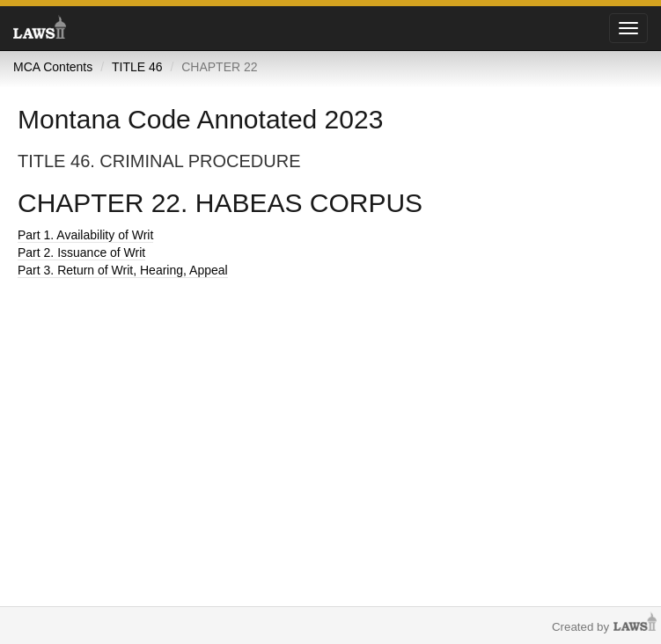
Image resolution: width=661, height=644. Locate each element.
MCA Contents (53, 67)
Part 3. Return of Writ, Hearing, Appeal (123, 270)
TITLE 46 (137, 67)
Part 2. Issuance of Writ (81, 252)
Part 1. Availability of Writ (85, 235)
